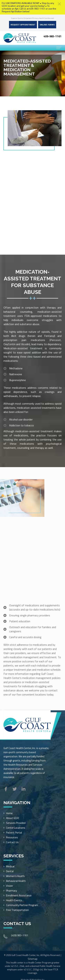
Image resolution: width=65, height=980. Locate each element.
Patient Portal (14, 833)
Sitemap (33, 959)
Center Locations (16, 828)
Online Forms (47, 25)
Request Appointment (23, 25)
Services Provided (16, 823)
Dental (10, 871)
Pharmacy (12, 891)
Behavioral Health (16, 881)
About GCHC (13, 818)
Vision (9, 886)
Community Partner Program (22, 905)
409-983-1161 (53, 36)
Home (9, 813)
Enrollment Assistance (19, 895)
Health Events (14, 900)
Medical (10, 866)
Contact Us (12, 842)
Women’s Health (15, 876)
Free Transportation (17, 910)
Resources (12, 837)
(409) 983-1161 (20, 935)
